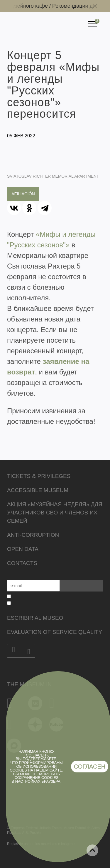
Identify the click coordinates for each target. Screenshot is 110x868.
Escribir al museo (35, 618)
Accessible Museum (38, 490)
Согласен (90, 767)
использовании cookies (33, 768)
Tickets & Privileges (39, 476)
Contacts (22, 563)
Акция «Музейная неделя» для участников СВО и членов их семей (55, 513)
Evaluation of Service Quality (55, 632)
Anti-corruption (33, 535)
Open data (23, 549)
